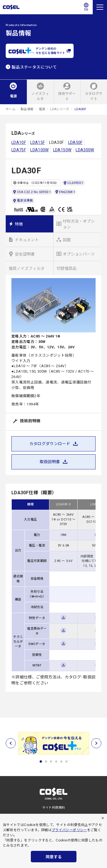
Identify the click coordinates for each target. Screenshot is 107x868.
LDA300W (85, 150)
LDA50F (75, 142)
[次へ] (96, 743)
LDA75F (19, 150)
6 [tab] (66, 761)
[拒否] (103, 818)
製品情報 (27, 109)
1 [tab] (41, 761)
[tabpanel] (53, 743)
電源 (42, 109)
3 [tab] (51, 761)
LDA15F (38, 142)
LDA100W (40, 150)
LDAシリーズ (60, 109)
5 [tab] (61, 761)
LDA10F (19, 142)
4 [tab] (56, 761)
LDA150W (62, 150)
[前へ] (11, 743)
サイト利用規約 (54, 808)
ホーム (11, 109)
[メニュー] (100, 7)
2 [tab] (46, 761)
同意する (54, 857)
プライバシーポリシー (69, 830)
